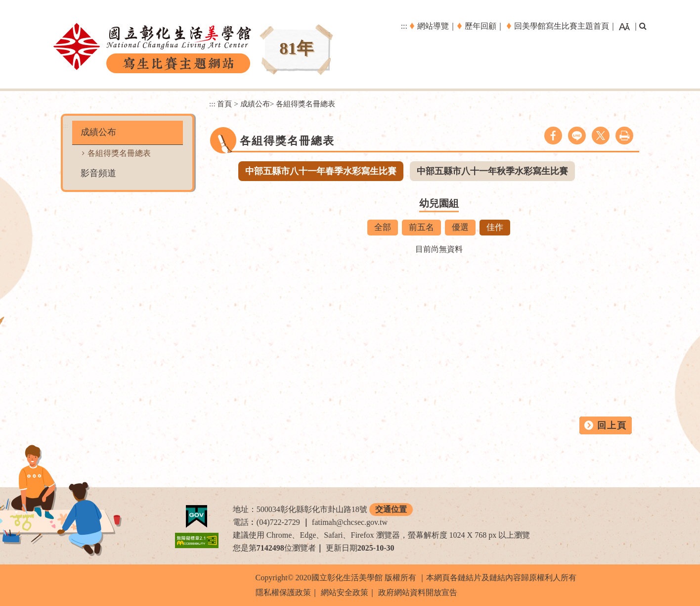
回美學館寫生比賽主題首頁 (562, 26)
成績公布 (98, 132)
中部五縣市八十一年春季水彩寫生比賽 (321, 171)
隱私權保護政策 (283, 592)
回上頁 (612, 425)
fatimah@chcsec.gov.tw (350, 522)
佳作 (495, 227)
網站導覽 (433, 26)
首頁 (224, 104)
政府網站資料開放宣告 (418, 592)
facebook (553, 136)
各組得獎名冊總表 (119, 153)
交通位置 (391, 509)
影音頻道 (98, 173)
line (577, 136)
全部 (383, 227)
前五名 (421, 227)
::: (404, 26)
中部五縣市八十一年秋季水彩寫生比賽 (492, 171)
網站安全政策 (345, 592)
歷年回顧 (481, 26)
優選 (460, 227)
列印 (624, 136)
